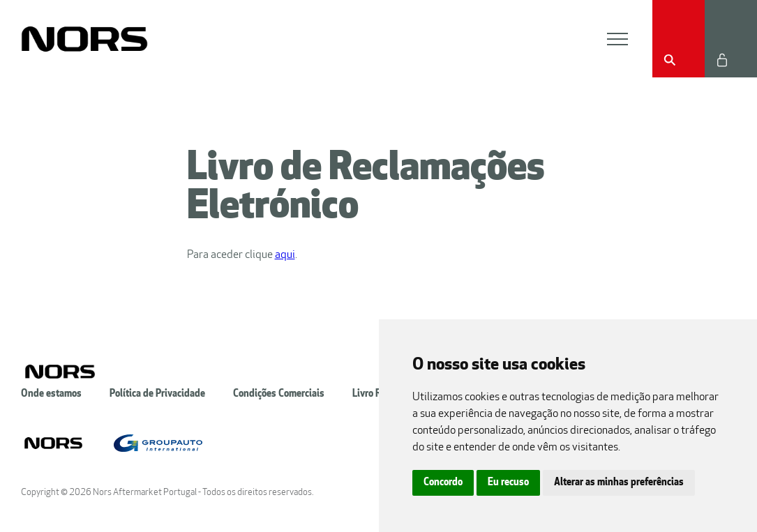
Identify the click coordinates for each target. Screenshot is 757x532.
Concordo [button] (443, 483)
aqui (285, 255)
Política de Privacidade (157, 394)
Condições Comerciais (279, 394)
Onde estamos (51, 394)
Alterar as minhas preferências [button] (619, 483)
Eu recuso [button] (508, 483)
